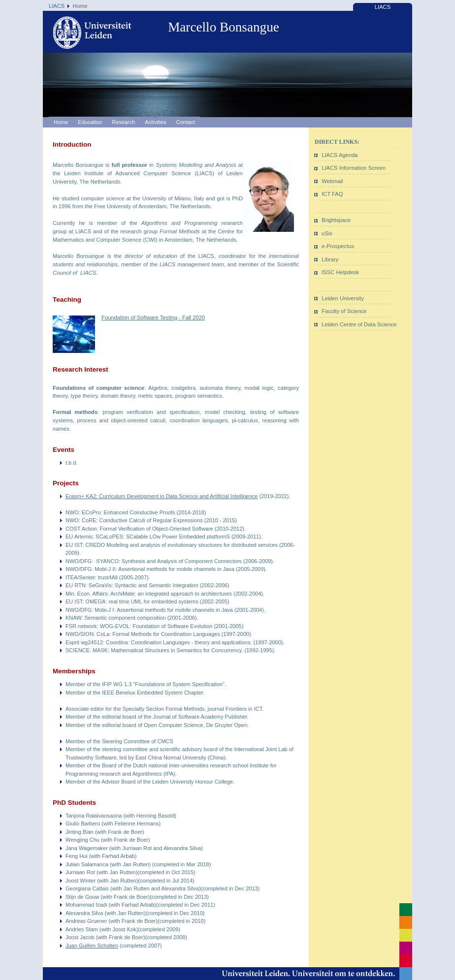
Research (123, 122)
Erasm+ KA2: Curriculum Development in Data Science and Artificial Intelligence (162, 496)
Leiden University (343, 298)
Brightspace (336, 220)
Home (61, 122)
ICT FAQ (332, 194)
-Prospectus (338, 246)
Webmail (332, 181)
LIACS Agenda (340, 155)
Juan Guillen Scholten (92, 946)
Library (330, 259)
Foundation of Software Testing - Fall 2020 (153, 317)
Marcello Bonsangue (224, 27)
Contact (186, 122)
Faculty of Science (344, 311)
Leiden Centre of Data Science (359, 324)
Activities (155, 122)
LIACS (57, 6)
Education (90, 122)
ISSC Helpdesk (340, 272)
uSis (327, 233)
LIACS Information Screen (354, 168)
